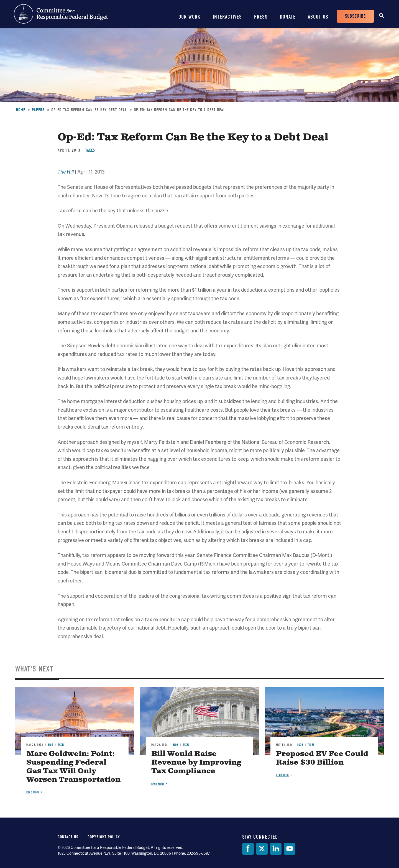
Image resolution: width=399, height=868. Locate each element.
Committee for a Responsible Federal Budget (61, 14)
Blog (50, 745)
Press (261, 17)
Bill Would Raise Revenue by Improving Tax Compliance (196, 763)
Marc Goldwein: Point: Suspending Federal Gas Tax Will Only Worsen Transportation (73, 767)
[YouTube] (290, 849)
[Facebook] (248, 849)
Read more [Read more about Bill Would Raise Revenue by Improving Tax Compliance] (158, 784)
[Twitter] (262, 849)
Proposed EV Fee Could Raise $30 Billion (322, 758)
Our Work (190, 17)
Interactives (227, 17)
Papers (38, 110)
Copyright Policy (104, 837)
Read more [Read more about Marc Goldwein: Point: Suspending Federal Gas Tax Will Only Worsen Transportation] (33, 792)
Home (21, 110)
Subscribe (355, 16)
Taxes (90, 150)
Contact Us (68, 837)
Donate (288, 17)
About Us (318, 17)
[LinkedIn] (276, 849)
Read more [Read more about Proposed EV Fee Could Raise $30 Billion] (283, 775)
